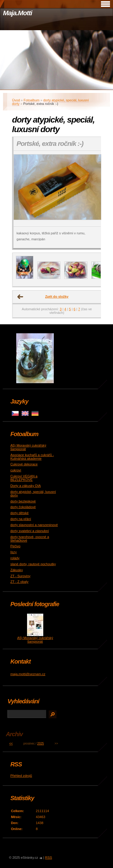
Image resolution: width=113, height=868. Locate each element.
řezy (13, 552)
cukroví (16, 470)
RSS (49, 858)
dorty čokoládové (23, 507)
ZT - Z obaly (19, 582)
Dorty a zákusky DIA (25, 486)
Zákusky (17, 570)
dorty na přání (21, 519)
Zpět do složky (57, 297)
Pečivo (15, 546)
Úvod (16, 100)
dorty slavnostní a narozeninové (34, 525)
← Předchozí (20, 297)
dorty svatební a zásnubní (29, 531)
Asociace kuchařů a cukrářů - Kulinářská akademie (32, 457)
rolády (15, 558)
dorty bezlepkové (23, 501)
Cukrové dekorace (24, 464)
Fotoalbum (32, 100)
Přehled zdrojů (21, 776)
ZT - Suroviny (20, 576)
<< (11, 744)
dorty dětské (19, 513)
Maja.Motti (18, 13)
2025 (41, 744)
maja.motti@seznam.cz (28, 674)
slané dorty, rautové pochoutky (33, 564)
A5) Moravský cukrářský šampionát (35, 640)
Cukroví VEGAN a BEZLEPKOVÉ (24, 478)
